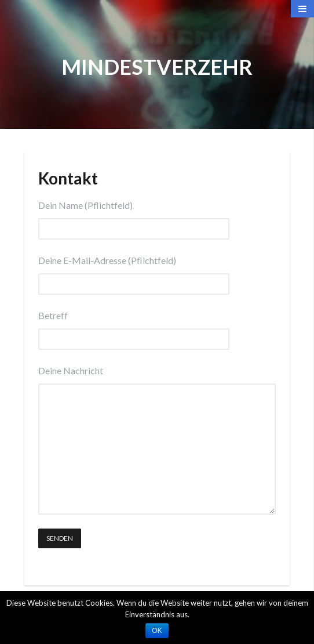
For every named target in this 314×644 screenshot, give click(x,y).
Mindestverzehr (157, 67)
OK (157, 631)
